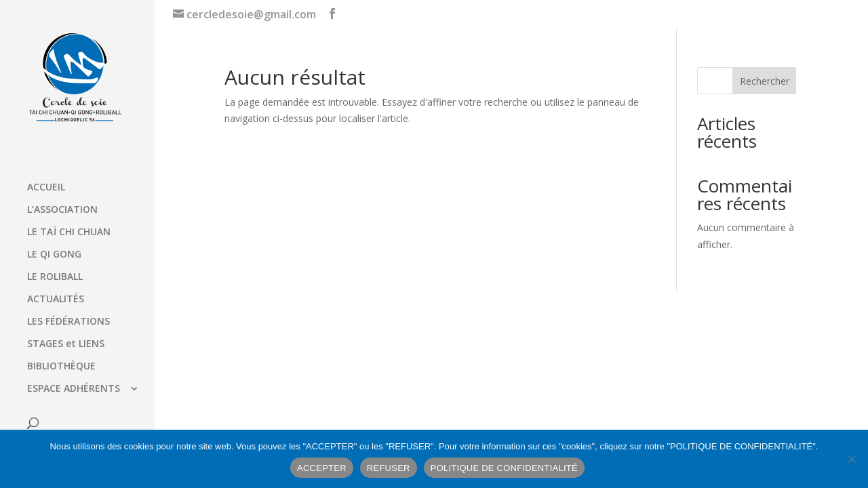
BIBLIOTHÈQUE (61, 367)
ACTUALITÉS (56, 300)
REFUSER (389, 468)
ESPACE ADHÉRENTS (74, 389)
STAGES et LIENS (66, 344)
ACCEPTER (322, 468)
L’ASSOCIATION (62, 210)
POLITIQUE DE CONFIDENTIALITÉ (504, 468)
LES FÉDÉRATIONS (68, 322)
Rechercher (765, 81)
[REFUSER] (851, 459)
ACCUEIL (46, 188)
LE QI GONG (54, 255)
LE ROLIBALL (55, 277)
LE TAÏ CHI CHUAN (69, 232)
